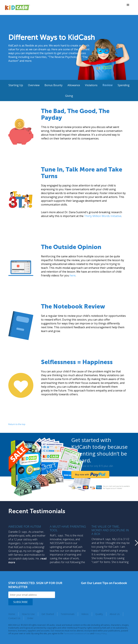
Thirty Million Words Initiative (103, 216)
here (73, 275)
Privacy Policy (100, 633)
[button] (128, 5)
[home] (17, 8)
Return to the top (17, 424)
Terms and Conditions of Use (77, 633)
